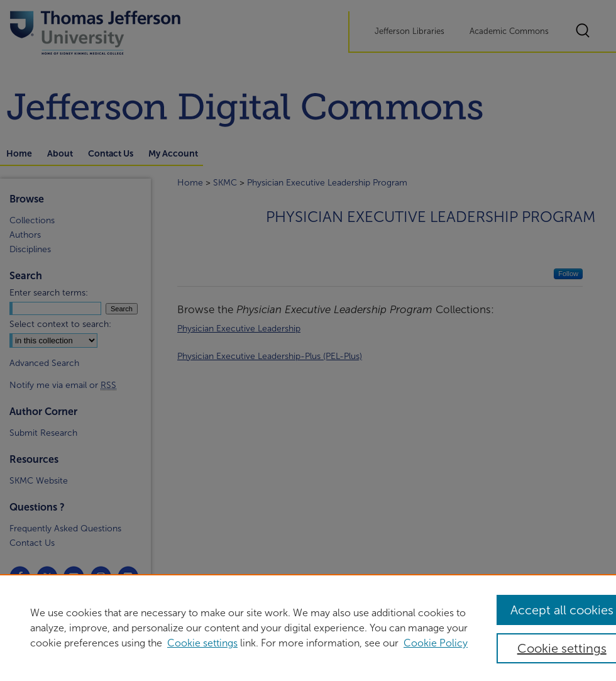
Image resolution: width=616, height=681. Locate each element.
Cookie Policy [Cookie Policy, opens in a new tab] (436, 643)
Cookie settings (202, 643)
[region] (308, 628)
